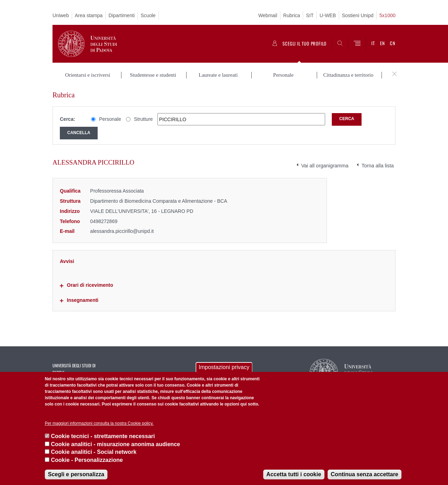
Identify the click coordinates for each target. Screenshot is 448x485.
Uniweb (61, 15)
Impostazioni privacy (224, 367)
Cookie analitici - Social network (94, 452)
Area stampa (89, 15)
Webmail (268, 15)
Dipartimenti (122, 15)
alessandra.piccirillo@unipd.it (122, 231)
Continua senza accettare (365, 474)
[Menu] (357, 44)
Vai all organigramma (325, 166)
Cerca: (68, 119)
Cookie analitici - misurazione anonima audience (115, 444)
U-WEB (328, 15)
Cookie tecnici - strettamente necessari (103, 436)
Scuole (148, 15)
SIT (310, 15)
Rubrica (292, 15)
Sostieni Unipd (358, 15)
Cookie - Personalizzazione (87, 460)
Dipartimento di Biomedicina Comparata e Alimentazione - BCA (159, 201)
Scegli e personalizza (76, 474)
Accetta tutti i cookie (294, 474)
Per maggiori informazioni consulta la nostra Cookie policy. (99, 423)
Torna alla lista (378, 166)
